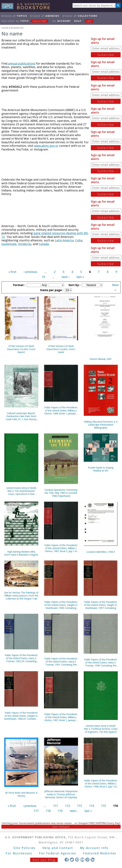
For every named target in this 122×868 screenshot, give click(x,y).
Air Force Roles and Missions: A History (21, 794)
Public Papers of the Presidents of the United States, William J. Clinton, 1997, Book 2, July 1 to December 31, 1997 (61, 548)
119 (60, 811)
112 (68, 806)
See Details (61, 827)
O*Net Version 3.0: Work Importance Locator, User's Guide (61, 349)
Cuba (79, 240)
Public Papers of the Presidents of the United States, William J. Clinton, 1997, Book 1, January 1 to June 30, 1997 (61, 717)
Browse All (14, 16)
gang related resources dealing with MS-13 (45, 235)
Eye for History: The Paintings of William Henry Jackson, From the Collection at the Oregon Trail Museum (21, 596)
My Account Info (94, 848)
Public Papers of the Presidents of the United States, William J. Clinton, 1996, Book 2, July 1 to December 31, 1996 (101, 783)
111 (55, 806)
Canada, (44, 244)
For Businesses (19, 853)
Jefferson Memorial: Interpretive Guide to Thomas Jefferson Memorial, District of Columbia (61, 794)
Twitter (72, 860)
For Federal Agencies (58, 853)
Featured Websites (100, 853)
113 (79, 806)
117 (36, 811)
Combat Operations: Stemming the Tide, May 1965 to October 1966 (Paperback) (61, 493)
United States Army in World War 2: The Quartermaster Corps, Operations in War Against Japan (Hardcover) (21, 491)
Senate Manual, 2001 (101, 359)
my (62, 21)
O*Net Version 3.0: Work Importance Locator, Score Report (21, 349)
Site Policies (24, 848)
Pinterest (87, 860)
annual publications (21, 63)
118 (48, 811)
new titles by (26, 21)
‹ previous (30, 272)
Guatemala (9, 244)
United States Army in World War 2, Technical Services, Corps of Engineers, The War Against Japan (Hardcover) (101, 729)
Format (19, 285)
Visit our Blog (44, 860)
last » (80, 277)
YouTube (82, 860)
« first (12, 272)
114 (91, 806)
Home (5, 28)
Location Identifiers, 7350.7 (101, 552)
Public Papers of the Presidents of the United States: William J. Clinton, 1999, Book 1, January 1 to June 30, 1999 (61, 410)
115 (103, 806)
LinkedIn (93, 860)
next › (65, 277)
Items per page (51, 290)
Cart (89, 21)
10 (43, 277)
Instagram (77, 860)
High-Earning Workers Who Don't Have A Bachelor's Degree (21, 553)
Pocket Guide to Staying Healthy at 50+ (101, 469)
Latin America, (65, 240)
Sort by (74, 285)
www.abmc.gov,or (46, 146)
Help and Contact (58, 848)
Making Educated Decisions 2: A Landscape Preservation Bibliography (101, 425)
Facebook (67, 860)
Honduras (25, 244)
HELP (78, 21)
